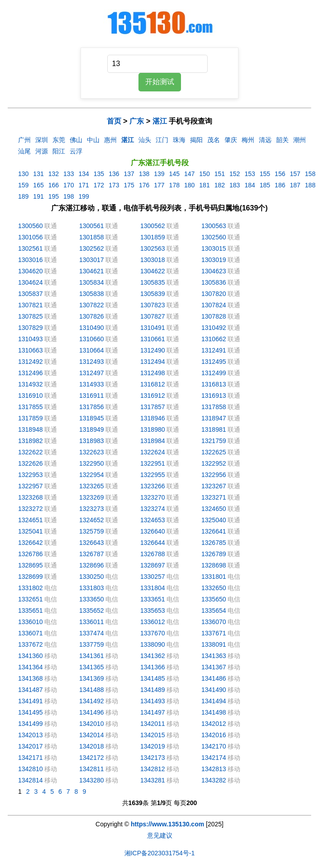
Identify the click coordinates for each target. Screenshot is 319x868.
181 (204, 185)
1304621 (92, 271)
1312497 (92, 373)
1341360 (31, 656)
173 (114, 185)
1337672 (31, 644)
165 (38, 185)
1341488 (92, 690)
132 (54, 174)
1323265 (92, 486)
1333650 (92, 599)
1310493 (31, 339)
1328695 (31, 565)
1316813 (214, 384)
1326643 (92, 543)
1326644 (153, 543)
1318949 (92, 429)
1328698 (214, 565)
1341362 (153, 656)
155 (265, 174)
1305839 (153, 294)
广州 (24, 140)
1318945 (92, 418)
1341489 (153, 690)
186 (280, 185)
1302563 (153, 248)
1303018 (153, 260)
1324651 (31, 520)
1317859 (31, 418)
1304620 (31, 271)
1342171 (31, 758)
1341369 (92, 678)
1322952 (214, 463)
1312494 (153, 362)
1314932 (31, 384)
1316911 (92, 396)
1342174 (214, 758)
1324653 (153, 520)
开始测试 (160, 82)
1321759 (214, 441)
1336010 (31, 622)
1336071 (31, 633)
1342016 (214, 735)
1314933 (92, 384)
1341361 (92, 656)
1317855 (31, 407)
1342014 (92, 735)
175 (129, 185)
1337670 (153, 633)
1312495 (214, 362)
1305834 (92, 282)
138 (144, 174)
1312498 (153, 373)
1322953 (31, 475)
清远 (265, 140)
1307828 (214, 316)
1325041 (31, 531)
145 (174, 174)
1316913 (214, 396)
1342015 (153, 735)
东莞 (59, 140)
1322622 (31, 452)
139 (159, 174)
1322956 (214, 475)
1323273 (92, 509)
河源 (42, 151)
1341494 (214, 701)
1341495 (31, 712)
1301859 (153, 237)
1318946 (153, 418)
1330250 (92, 577)
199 (83, 196)
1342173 (153, 758)
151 (220, 174)
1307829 (31, 328)
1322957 (31, 486)
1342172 (92, 758)
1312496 (31, 373)
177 (159, 185)
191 (38, 196)
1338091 (214, 644)
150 (204, 174)
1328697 (153, 565)
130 (23, 174)
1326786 (31, 554)
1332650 (214, 588)
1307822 (92, 305)
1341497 (153, 712)
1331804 (153, 588)
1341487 (31, 690)
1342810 (31, 769)
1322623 (92, 452)
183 (235, 185)
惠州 (110, 140)
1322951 (153, 463)
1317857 (153, 407)
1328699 (31, 577)
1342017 (31, 746)
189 (23, 196)
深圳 (42, 140)
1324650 (214, 509)
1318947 (214, 418)
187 (295, 185)
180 (189, 185)
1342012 (214, 724)
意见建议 (160, 835)
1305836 (214, 282)
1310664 (92, 350)
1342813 (214, 769)
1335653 (153, 610)
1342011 (153, 724)
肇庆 (231, 140)
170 (69, 185)
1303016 (31, 260)
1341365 (92, 667)
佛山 (76, 140)
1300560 (31, 226)
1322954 (92, 475)
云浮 (76, 151)
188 (310, 185)
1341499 (31, 724)
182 (220, 185)
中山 (93, 140)
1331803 (92, 588)
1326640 (153, 531)
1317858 (214, 407)
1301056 (31, 237)
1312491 (214, 350)
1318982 (31, 441)
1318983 (92, 441)
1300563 (214, 226)
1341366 (153, 667)
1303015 (214, 248)
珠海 (179, 140)
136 (114, 174)
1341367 (214, 667)
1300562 (153, 226)
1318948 (31, 429)
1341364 (31, 667)
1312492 (31, 362)
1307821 (31, 305)
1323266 (153, 486)
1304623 (214, 271)
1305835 (153, 282)
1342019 (153, 746)
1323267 (214, 486)
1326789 (214, 554)
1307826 (92, 316)
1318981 (214, 429)
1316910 (31, 396)
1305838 (92, 294)
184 (250, 185)
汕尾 (24, 151)
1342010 (92, 724)
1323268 (31, 497)
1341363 (214, 656)
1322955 (153, 475)
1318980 (153, 429)
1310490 (92, 328)
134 (83, 174)
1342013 (31, 735)
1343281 (153, 780)
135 (99, 174)
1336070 (214, 622)
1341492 (92, 701)
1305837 (31, 294)
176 (144, 185)
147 (189, 174)
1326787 (92, 554)
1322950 (92, 463)
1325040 (214, 520)
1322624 (153, 452)
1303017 (92, 260)
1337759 (92, 644)
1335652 (92, 610)
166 (54, 185)
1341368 (31, 678)
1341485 (153, 678)
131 (38, 174)
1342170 (214, 746)
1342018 (92, 746)
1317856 (92, 407)
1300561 (92, 226)
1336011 (92, 622)
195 (54, 196)
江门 (162, 140)
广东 (137, 121)
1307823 (153, 305)
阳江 (59, 151)
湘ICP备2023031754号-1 (160, 853)
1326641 (214, 531)
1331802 (31, 588)
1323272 (31, 509)
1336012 (153, 622)
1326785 (214, 543)
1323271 (214, 497)
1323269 (92, 497)
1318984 (153, 441)
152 (235, 174)
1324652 (92, 520)
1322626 (31, 463)
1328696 (92, 565)
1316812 (153, 384)
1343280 (92, 780)
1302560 (214, 237)
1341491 (31, 701)
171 (83, 185)
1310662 (214, 339)
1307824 (214, 305)
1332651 (31, 599)
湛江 (160, 121)
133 (69, 174)
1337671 (214, 633)
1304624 (31, 282)
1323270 (153, 497)
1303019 (214, 260)
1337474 (92, 633)
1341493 (153, 701)
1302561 (31, 248)
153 (250, 174)
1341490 (214, 690)
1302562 (92, 248)
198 (69, 196)
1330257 (153, 577)
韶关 (282, 140)
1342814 (31, 780)
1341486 (214, 678)
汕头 (145, 140)
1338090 (153, 644)
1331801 (214, 577)
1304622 (153, 271)
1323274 (153, 509)
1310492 (214, 328)
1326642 (31, 543)
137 (129, 174)
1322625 (214, 452)
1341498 (214, 712)
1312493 (92, 362)
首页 (114, 121)
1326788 (153, 554)
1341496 (92, 712)
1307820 (214, 294)
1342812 (153, 769)
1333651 (153, 599)
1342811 (92, 769)
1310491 (153, 328)
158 (310, 174)
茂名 (214, 140)
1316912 (153, 396)
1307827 (153, 316)
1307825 (31, 316)
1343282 (214, 780)
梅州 (248, 140)
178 (174, 185)
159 (23, 185)
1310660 (92, 339)
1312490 (153, 350)
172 (99, 185)
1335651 (31, 610)
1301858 (92, 237)
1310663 (31, 350)
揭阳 (196, 140)
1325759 (92, 531)
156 (280, 174)
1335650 (214, 599)
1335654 (214, 610)
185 (265, 185)
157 (295, 174)
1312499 (214, 373)
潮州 (300, 140)
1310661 (153, 339)
